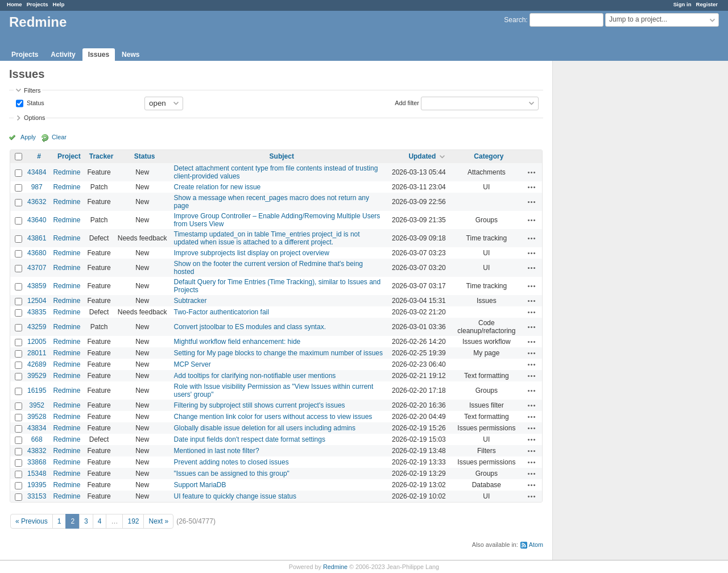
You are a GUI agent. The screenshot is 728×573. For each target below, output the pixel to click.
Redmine (67, 172)
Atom (536, 545)
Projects (38, 4)
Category (489, 156)
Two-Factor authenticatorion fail (222, 312)
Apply (28, 137)
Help (59, 4)
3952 (37, 405)
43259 (37, 327)
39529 (37, 376)
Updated (422, 156)
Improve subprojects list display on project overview (252, 253)
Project (69, 156)
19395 (37, 485)
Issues (99, 55)
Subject (282, 156)
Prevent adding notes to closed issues (231, 462)
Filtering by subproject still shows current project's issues (260, 405)
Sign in (682, 4)
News (131, 55)
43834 (37, 428)
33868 (37, 462)
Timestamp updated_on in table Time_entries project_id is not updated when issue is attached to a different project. (267, 238)
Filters (32, 90)
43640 (37, 220)
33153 (37, 496)
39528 (37, 417)
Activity (63, 55)
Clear (59, 137)
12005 (37, 342)
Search (515, 20)
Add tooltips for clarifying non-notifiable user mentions (255, 376)
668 (37, 439)
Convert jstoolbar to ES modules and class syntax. (250, 327)
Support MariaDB (200, 485)
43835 (37, 312)
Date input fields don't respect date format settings (250, 439)
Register (707, 4)
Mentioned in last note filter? (217, 451)
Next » (158, 521)
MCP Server (193, 364)
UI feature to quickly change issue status (235, 496)
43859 (37, 286)
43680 (37, 253)
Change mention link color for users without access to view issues (273, 417)
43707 (37, 268)
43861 (37, 238)
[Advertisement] (610, 239)
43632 (37, 202)
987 (37, 187)
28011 (37, 353)
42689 (37, 364)
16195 (37, 391)
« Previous (32, 521)
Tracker (102, 156)
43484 (37, 172)
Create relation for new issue (218, 187)
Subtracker (191, 301)
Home (15, 4)
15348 (37, 474)
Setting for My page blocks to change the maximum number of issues (279, 353)
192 (133, 521)
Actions (532, 172)
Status (35, 102)
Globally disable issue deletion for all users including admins (265, 428)
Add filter (407, 102)
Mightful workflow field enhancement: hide (237, 342)
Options (34, 118)
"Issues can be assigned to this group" (232, 474)
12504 (37, 301)
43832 (37, 451)
